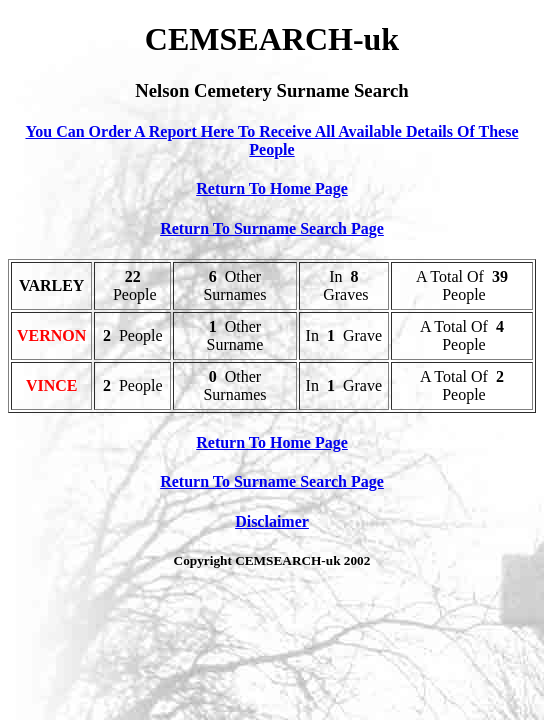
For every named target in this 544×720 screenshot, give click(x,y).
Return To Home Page (272, 188)
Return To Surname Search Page (272, 228)
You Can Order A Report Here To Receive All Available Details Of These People (271, 140)
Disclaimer (272, 521)
